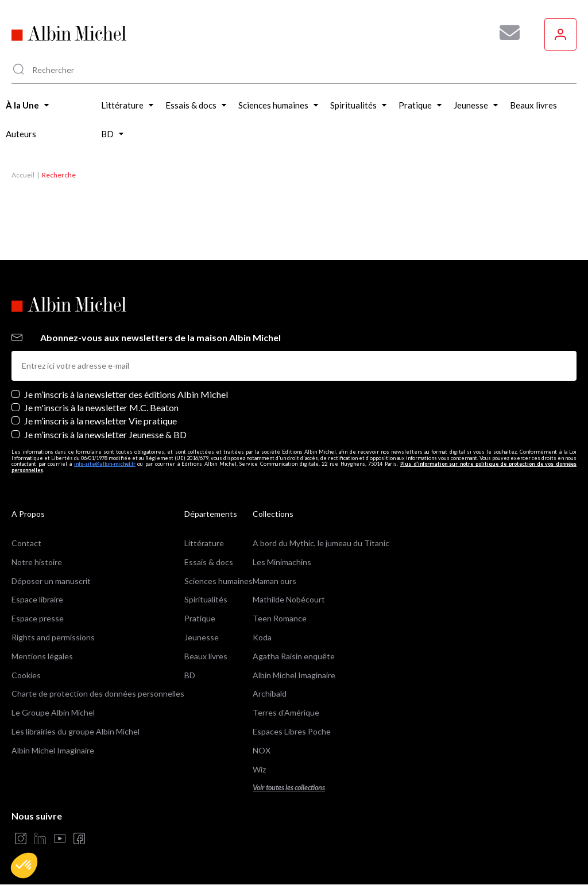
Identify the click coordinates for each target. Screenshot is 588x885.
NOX (262, 750)
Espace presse (38, 618)
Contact (26, 543)
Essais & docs (209, 562)
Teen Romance (280, 618)
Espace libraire (37, 599)
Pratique (200, 618)
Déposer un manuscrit (51, 581)
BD (190, 675)
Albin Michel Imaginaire (53, 750)
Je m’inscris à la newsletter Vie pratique (100, 421)
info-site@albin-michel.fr (105, 464)
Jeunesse (202, 637)
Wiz (259, 769)
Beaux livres (206, 656)
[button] (24, 865)
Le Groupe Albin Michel (53, 712)
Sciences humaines (218, 581)
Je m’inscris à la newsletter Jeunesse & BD (105, 434)
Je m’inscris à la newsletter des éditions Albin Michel (126, 394)
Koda (262, 637)
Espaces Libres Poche (292, 731)
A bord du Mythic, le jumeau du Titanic (321, 543)
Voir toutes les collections (289, 788)
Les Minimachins (282, 562)
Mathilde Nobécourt (289, 599)
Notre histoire (37, 562)
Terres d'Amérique (286, 712)
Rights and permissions (53, 637)
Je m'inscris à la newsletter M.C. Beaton (101, 407)
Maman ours (274, 581)
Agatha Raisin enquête (294, 656)
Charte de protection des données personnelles (98, 693)
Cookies (26, 675)
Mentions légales (42, 656)
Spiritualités (206, 599)
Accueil (23, 175)
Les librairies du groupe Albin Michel (76, 731)
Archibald (270, 693)
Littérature (204, 543)
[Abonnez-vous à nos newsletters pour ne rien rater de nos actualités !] (505, 33)
